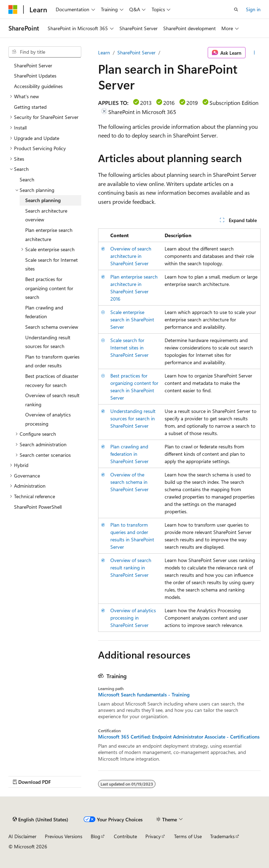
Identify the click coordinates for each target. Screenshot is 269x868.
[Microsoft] (13, 9)
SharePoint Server (136, 52)
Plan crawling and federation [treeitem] (44, 312)
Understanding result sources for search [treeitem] (48, 342)
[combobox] (45, 52)
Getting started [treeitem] (30, 107)
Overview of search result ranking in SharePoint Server (131, 567)
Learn (104, 52)
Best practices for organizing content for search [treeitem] (49, 288)
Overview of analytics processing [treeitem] (48, 419)
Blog (95, 836)
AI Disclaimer (22, 836)
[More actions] (254, 53)
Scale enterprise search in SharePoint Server (132, 319)
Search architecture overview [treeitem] (46, 215)
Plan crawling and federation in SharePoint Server (129, 454)
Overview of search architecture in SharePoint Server (131, 256)
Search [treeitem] (27, 179)
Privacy (153, 836)
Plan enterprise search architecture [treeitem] (49, 235)
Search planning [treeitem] (43, 200)
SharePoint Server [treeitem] (33, 65)
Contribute (125, 836)
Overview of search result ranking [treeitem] (52, 400)
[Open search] (236, 9)
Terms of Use (188, 836)
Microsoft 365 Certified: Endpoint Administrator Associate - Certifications (179, 737)
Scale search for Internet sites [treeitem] (51, 264)
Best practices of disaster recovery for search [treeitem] (52, 380)
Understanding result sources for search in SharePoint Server (133, 418)
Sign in (253, 9)
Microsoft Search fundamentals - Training (144, 695)
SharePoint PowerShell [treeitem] (38, 507)
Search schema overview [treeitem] (52, 327)
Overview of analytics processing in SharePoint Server (133, 618)
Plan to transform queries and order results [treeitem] (52, 361)
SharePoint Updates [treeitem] (35, 76)
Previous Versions (64, 836)
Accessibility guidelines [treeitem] (38, 86)
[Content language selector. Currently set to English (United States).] (40, 819)
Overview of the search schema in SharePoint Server (129, 482)
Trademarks (222, 836)
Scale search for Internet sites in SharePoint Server (129, 348)
